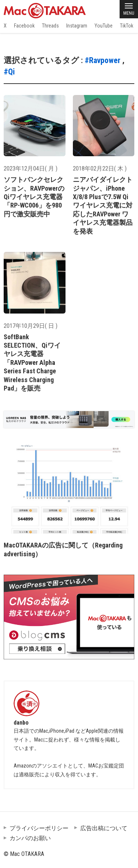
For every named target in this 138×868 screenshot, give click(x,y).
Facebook (24, 26)
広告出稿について (104, 828)
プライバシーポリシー (39, 828)
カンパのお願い (30, 838)
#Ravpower (102, 60)
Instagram (77, 26)
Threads (50, 26)
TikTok (127, 26)
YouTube (104, 26)
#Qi (9, 72)
